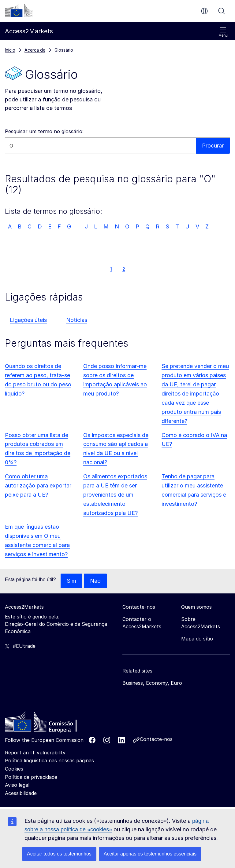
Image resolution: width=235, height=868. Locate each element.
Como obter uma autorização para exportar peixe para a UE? (38, 485)
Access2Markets (24, 607)
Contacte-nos (156, 739)
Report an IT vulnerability (35, 753)
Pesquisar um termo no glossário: (44, 131)
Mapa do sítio (197, 639)
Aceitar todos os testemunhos (59, 854)
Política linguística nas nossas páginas (49, 760)
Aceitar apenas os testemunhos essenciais (150, 854)
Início (10, 50)
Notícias (77, 320)
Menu (223, 32)
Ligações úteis (28, 320)
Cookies (14, 769)
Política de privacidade (31, 777)
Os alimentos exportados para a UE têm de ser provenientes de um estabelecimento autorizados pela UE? (115, 495)
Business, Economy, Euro (152, 683)
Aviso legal (17, 785)
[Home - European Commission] (49, 723)
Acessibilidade (21, 793)
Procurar (222, 11)
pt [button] (204, 11)
